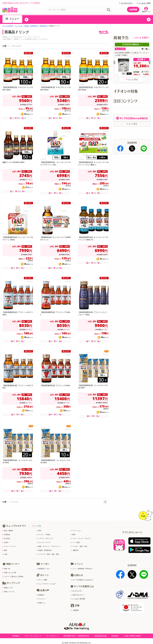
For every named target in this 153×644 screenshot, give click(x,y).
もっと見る (132, 80)
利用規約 (16, 627)
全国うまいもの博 (9, 573)
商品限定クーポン (43, 569)
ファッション (76, 531)
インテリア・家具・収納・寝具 (48, 554)
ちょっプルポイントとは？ (46, 584)
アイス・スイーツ (9, 546)
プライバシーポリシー (33, 627)
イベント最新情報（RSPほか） (82, 569)
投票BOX (40, 595)
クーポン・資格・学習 (79, 546)
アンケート (41, 599)
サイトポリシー (53, 627)
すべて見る (37, 526)
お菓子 (5, 542)
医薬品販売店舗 (100, 627)
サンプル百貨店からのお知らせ (82, 580)
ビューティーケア (43, 542)
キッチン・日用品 (43, 535)
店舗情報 (75, 610)
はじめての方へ (126, 3)
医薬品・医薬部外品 (31, 26)
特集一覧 (6, 569)
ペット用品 (75, 542)
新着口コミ (41, 603)
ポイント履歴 (42, 580)
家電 (73, 535)
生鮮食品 (6, 535)
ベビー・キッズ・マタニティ (81, 538)
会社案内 (115, 627)
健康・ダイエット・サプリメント (49, 546)
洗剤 (39, 531)
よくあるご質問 (144, 3)
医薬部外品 (44, 26)
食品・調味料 (8, 531)
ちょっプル (19, 26)
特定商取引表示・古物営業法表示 (76, 627)
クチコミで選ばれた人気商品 (13, 577)
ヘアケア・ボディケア (45, 538)
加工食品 (6, 538)
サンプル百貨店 (8, 26)
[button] (27, 20)
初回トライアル (8, 592)
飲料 (5, 550)
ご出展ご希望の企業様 (132, 627)
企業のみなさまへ (77, 595)
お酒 (5, 554)
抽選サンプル (8, 588)
